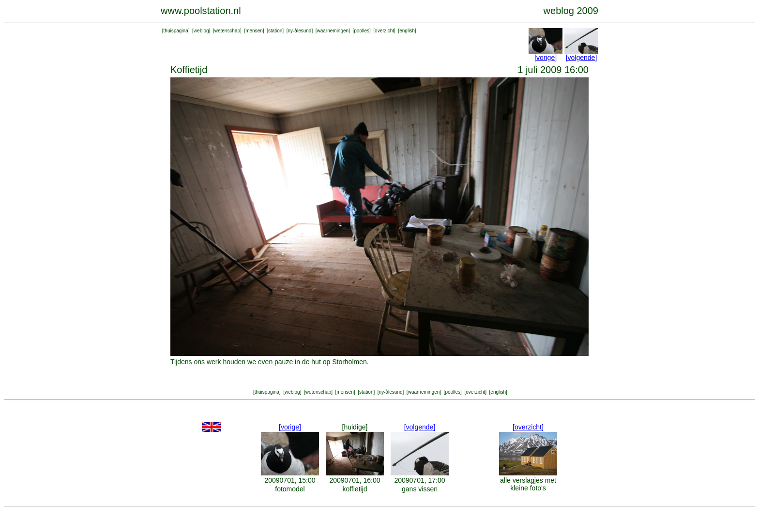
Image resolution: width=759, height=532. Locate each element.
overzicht (384, 31)
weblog (201, 31)
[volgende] (582, 58)
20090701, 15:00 (290, 480)
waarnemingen (333, 31)
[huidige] (355, 427)
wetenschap (227, 31)
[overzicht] (528, 427)
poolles (362, 31)
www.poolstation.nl (201, 11)
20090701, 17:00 (419, 480)
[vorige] (546, 58)
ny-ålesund (299, 31)
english (407, 31)
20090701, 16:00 (355, 480)
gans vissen (420, 489)
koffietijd (355, 489)
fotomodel (290, 489)
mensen (254, 31)
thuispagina (176, 31)
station (275, 31)
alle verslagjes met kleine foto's (528, 484)
